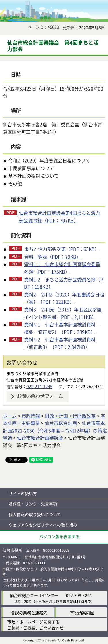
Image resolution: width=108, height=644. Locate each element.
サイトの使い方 (23, 493)
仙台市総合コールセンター (34, 595)
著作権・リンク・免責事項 (33, 504)
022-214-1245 (39, 386)
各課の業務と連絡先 (29, 613)
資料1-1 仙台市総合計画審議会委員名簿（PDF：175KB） (62, 268)
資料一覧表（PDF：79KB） (53, 257)
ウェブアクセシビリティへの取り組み (43, 525)
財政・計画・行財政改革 (70, 416)
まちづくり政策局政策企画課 (33, 373)
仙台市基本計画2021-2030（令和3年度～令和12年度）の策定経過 (55, 430)
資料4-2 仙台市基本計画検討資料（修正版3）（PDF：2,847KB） (60, 343)
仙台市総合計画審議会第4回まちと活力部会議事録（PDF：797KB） (59, 216)
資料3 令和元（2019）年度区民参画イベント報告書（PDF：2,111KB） (63, 313)
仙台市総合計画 (61, 423)
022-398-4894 (79, 595)
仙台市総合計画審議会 (40, 438)
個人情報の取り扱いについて (35, 514)
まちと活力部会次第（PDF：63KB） (62, 249)
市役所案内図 (82, 613)
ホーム (10, 416)
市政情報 (31, 416)
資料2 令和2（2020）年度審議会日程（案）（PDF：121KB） (64, 298)
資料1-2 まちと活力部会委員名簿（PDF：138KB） (64, 283)
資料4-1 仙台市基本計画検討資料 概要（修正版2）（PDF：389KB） (62, 328)
